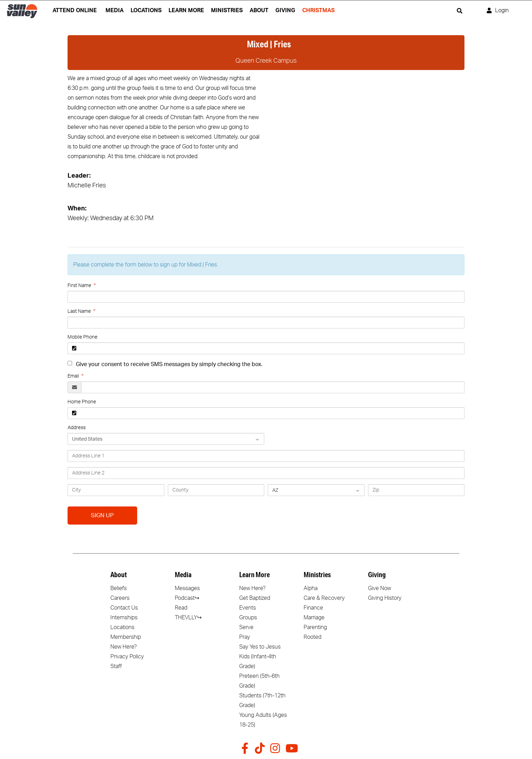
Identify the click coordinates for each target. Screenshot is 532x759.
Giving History (385, 598)
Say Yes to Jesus (260, 647)
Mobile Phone (83, 337)
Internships (124, 618)
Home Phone (82, 402)
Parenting (315, 627)
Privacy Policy (127, 657)
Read (181, 608)
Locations (122, 627)
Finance (313, 608)
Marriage (314, 618)
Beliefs (119, 588)
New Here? (124, 647)
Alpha (311, 588)
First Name (80, 286)
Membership (126, 637)
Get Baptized (255, 598)
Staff (116, 666)
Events (248, 608)
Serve (246, 627)
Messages (187, 588)
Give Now (380, 588)
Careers (120, 598)
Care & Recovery (324, 598)
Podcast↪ (187, 598)
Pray (245, 637)
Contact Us (124, 608)
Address (77, 428)
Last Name (80, 311)
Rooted (312, 637)
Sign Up (102, 515)
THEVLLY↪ (188, 618)
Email (74, 376)
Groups (248, 618)
